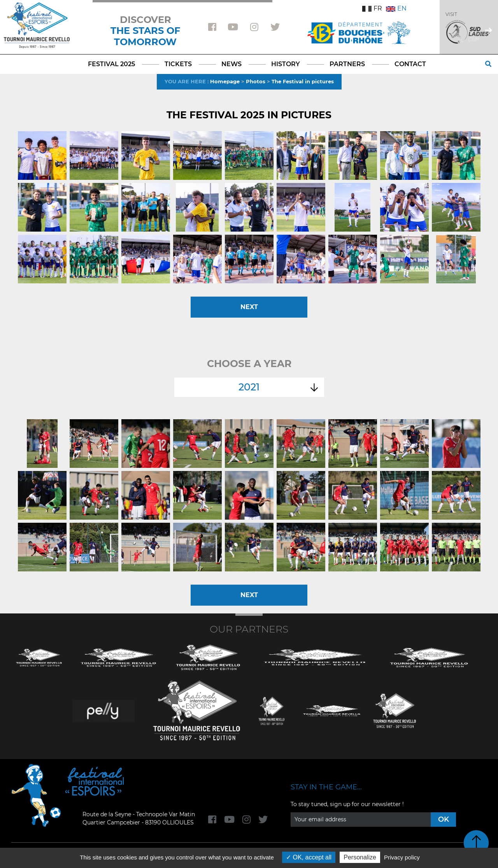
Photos (256, 81)
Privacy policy (402, 857)
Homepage (225, 81)
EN (396, 8)
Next (249, 307)
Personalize (360, 857)
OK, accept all (309, 857)
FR (372, 8)
